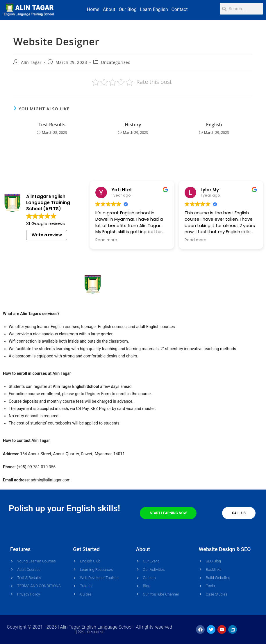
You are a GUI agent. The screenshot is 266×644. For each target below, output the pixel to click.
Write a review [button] (47, 238)
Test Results (52, 125)
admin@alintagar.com (51, 480)
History (133, 125)
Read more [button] (106, 240)
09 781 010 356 (41, 467)
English (214, 125)
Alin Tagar (31, 62)
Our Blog (127, 9)
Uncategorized (116, 62)
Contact (179, 9)
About (109, 9)
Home (93, 9)
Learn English (154, 9)
